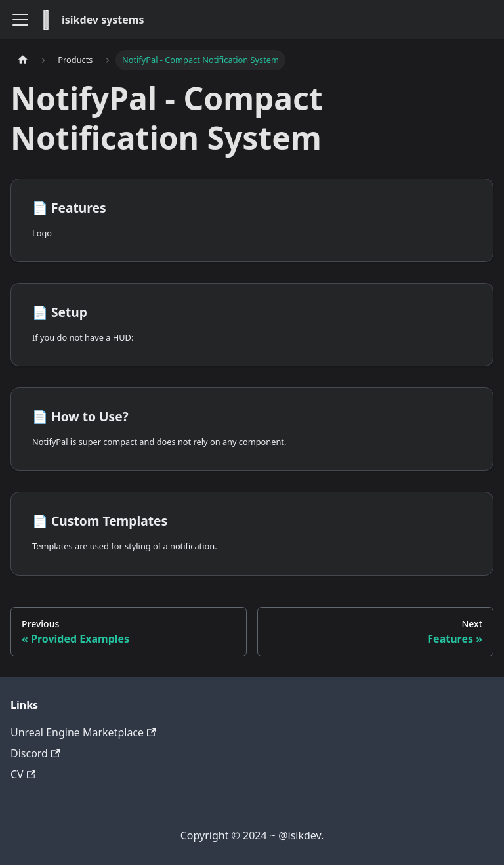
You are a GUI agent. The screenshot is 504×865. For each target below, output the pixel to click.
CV (23, 774)
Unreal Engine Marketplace (83, 732)
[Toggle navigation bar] (20, 20)
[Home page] (23, 60)
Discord (35, 753)
